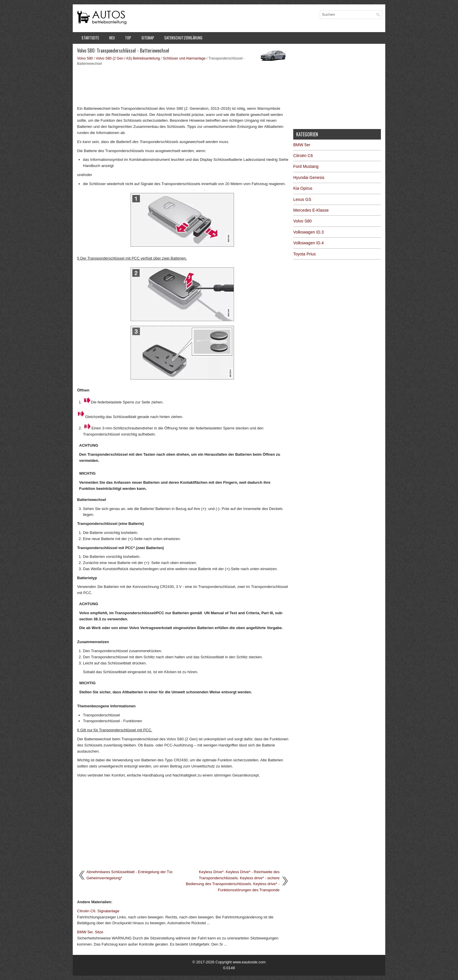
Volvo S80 (85, 58)
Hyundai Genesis (309, 177)
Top (128, 38)
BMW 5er (302, 145)
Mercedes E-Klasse (311, 210)
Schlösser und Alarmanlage (184, 58)
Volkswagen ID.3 (308, 232)
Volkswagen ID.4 (308, 243)
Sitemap (148, 38)
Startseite (90, 38)
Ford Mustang (306, 166)
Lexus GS (302, 199)
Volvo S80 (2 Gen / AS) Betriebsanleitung (128, 58)
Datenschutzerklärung (183, 38)
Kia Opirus (303, 188)
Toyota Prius (305, 254)
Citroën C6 (303, 156)
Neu (112, 38)
